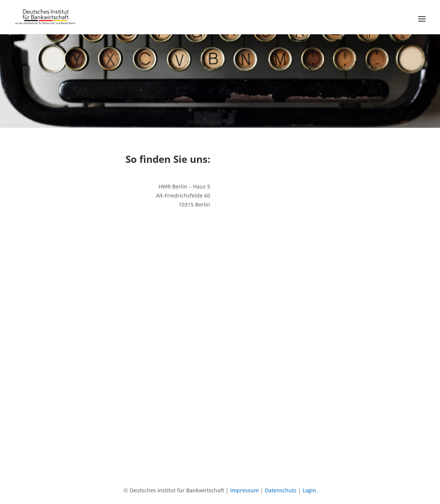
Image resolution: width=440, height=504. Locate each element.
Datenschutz (281, 490)
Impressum (244, 490)
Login (309, 490)
